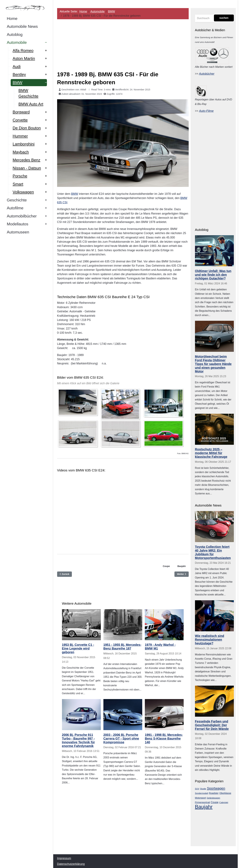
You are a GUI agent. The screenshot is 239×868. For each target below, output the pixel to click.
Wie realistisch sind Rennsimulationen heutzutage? (210, 640)
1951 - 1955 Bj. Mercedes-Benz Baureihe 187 (122, 647)
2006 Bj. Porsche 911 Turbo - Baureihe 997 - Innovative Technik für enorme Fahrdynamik (78, 740)
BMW (75, 194)
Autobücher (207, 74)
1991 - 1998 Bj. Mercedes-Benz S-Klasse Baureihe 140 (164, 739)
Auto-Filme (206, 111)
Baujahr (182, 566)
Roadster (214, 793)
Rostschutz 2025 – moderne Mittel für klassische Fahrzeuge (211, 453)
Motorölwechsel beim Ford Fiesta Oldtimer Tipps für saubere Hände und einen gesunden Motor (213, 364)
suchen (224, 18)
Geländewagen (214, 798)
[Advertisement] (123, 44)
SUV (197, 789)
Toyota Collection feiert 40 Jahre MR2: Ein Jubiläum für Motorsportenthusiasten (213, 552)
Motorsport (200, 798)
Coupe (166, 566)
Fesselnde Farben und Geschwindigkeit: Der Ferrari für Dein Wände (212, 725)
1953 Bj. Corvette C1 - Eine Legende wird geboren (78, 648)
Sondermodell (202, 793)
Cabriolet (224, 802)
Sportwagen (216, 788)
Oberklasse (225, 793)
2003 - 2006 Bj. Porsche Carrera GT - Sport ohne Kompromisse (121, 739)
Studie (203, 789)
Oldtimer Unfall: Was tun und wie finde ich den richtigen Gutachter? (213, 275)
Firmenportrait (203, 802)
